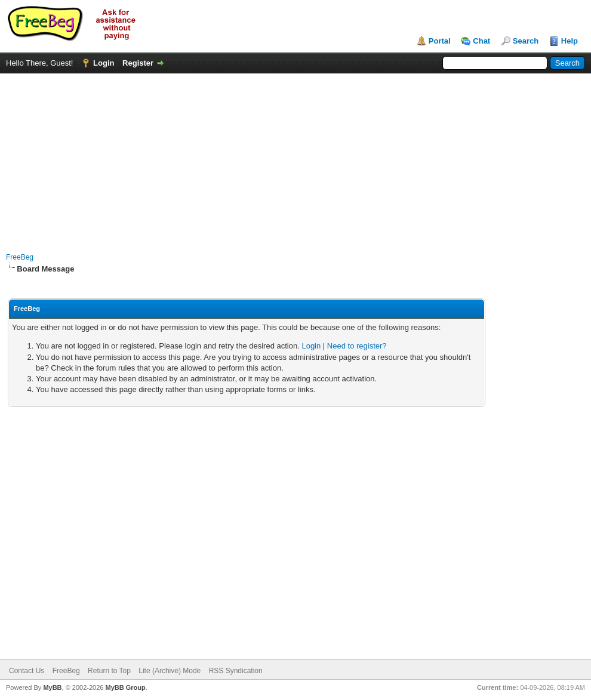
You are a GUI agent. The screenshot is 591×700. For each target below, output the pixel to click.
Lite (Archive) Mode (170, 671)
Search (526, 41)
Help (570, 41)
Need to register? (357, 346)
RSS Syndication (236, 671)
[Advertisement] (295, 157)
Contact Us (27, 671)
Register (138, 63)
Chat (481, 41)
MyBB (52, 687)
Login (104, 63)
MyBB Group (125, 687)
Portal (440, 41)
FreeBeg (20, 257)
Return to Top (109, 671)
